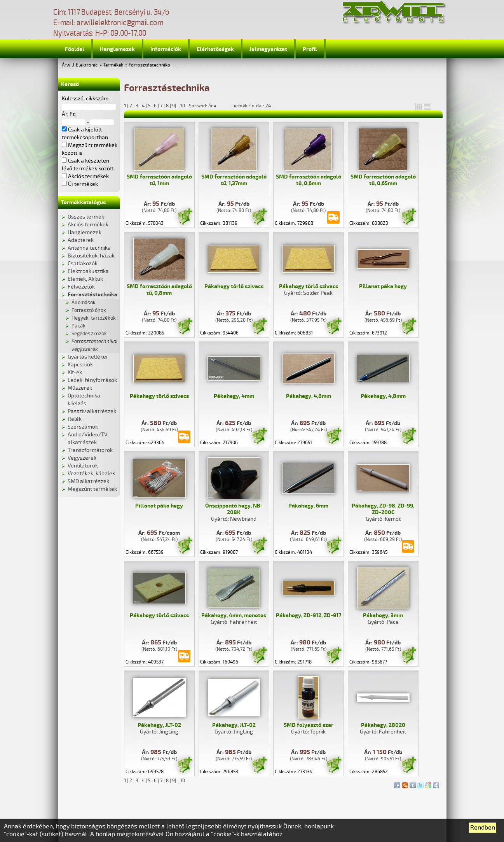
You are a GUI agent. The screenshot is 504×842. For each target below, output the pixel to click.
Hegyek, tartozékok (94, 318)
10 (183, 106)
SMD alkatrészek (88, 481)
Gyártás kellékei (87, 357)
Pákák (78, 326)
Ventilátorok (83, 466)
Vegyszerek (82, 458)
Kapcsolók (80, 365)
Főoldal (75, 49)
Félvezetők (81, 287)
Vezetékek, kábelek (91, 474)
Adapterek (81, 240)
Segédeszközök (89, 334)
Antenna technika (89, 248)
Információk (166, 49)
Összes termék (86, 217)
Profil (310, 49)
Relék (75, 419)
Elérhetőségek (215, 49)
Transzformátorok (90, 450)
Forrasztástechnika (149, 65)
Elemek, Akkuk (85, 279)
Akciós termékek (88, 225)
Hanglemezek (117, 49)
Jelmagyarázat (268, 49)
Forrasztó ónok (89, 310)
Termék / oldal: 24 (251, 106)
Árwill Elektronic (80, 65)
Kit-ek (75, 372)
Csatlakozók (83, 263)
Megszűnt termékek (92, 489)
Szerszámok (83, 427)
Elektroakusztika (88, 271)
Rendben (483, 828)
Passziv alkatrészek (92, 411)
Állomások (84, 303)
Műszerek (80, 388)
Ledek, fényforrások (92, 380)
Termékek (113, 65)
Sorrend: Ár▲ (208, 106)
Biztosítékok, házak (91, 256)
